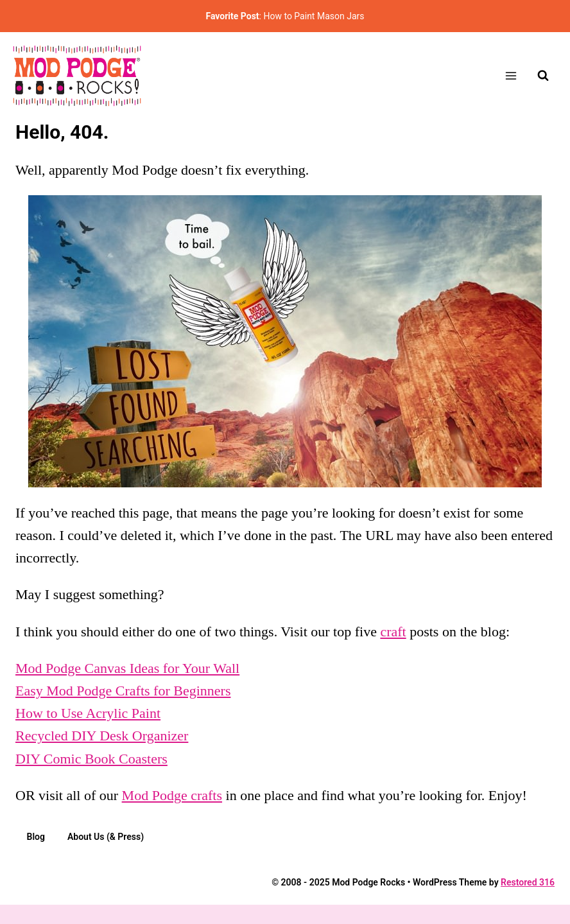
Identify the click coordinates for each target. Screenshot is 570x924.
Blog (36, 837)
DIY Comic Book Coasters (91, 759)
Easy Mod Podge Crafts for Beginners (123, 691)
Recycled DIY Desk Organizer (102, 736)
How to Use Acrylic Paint (88, 713)
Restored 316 (528, 882)
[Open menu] (511, 75)
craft (393, 632)
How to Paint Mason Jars (314, 16)
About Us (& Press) (106, 837)
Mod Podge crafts (172, 795)
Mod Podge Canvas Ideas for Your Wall (127, 668)
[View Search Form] (543, 76)
